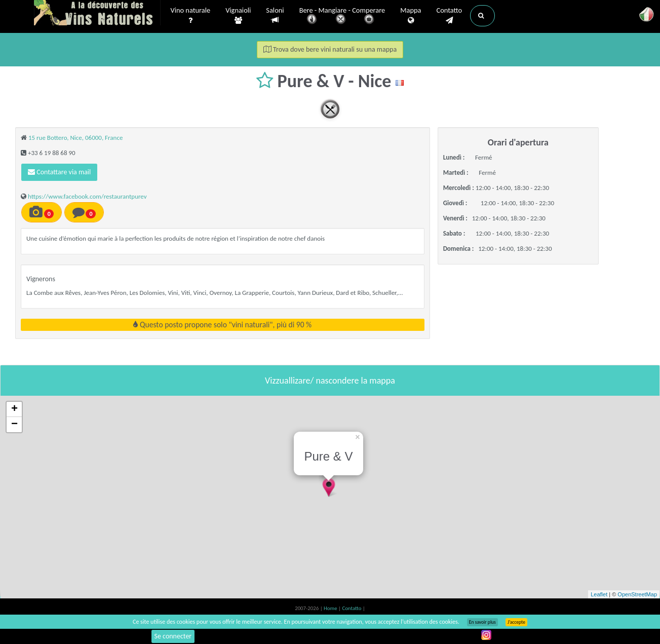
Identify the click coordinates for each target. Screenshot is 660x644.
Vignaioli (238, 16)
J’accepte (516, 622)
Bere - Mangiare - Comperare (342, 16)
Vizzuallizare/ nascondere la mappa (330, 381)
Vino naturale (191, 16)
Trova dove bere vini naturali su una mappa (330, 49)
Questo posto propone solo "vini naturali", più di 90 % (222, 325)
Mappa (411, 16)
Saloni (275, 15)
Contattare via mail (59, 172)
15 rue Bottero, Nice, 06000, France (75, 138)
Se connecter (173, 636)
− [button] (14, 425)
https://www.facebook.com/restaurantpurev (87, 196)
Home (331, 608)
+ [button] (14, 409)
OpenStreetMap (637, 594)
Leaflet (599, 594)
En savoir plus (482, 622)
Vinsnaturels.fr (97, 14)
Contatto (449, 16)
